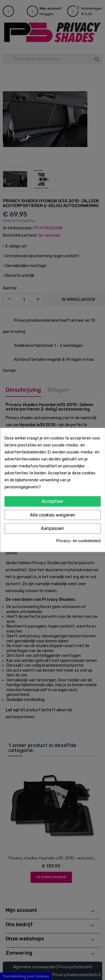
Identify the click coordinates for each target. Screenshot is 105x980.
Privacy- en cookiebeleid (78, 541)
